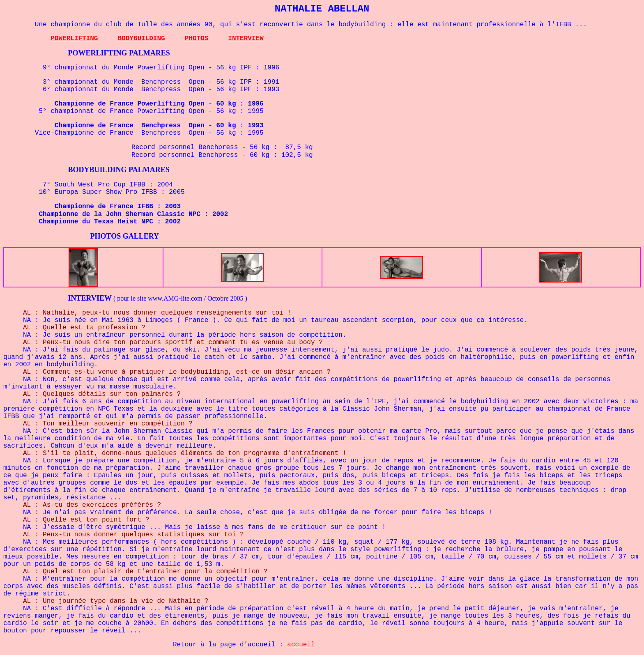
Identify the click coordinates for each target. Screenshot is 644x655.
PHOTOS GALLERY (125, 236)
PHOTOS (197, 39)
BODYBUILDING (141, 39)
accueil (301, 645)
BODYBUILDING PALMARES (119, 170)
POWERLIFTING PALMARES (119, 53)
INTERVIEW (246, 39)
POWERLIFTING (74, 39)
